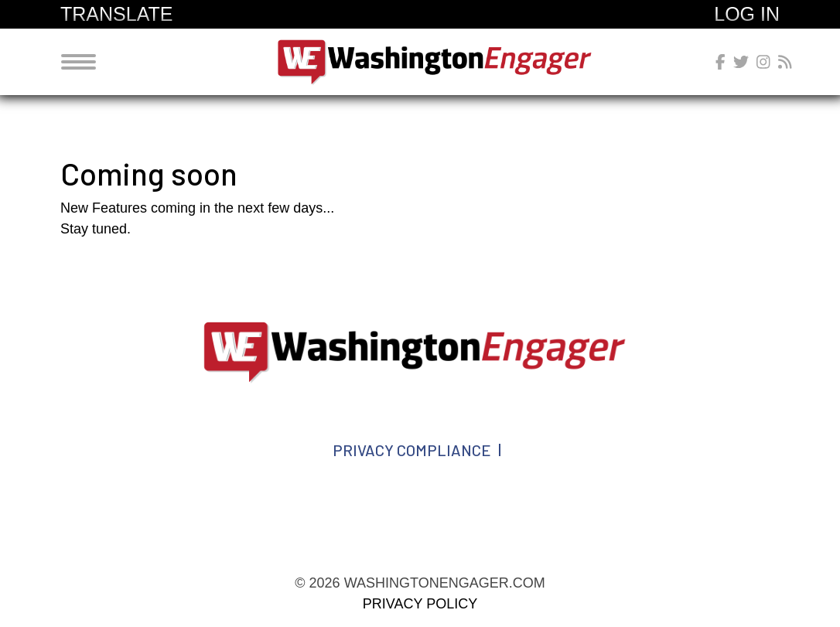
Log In (747, 14)
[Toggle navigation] (79, 62)
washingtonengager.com (439, 62)
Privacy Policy (420, 604)
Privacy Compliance (412, 450)
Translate (116, 14)
